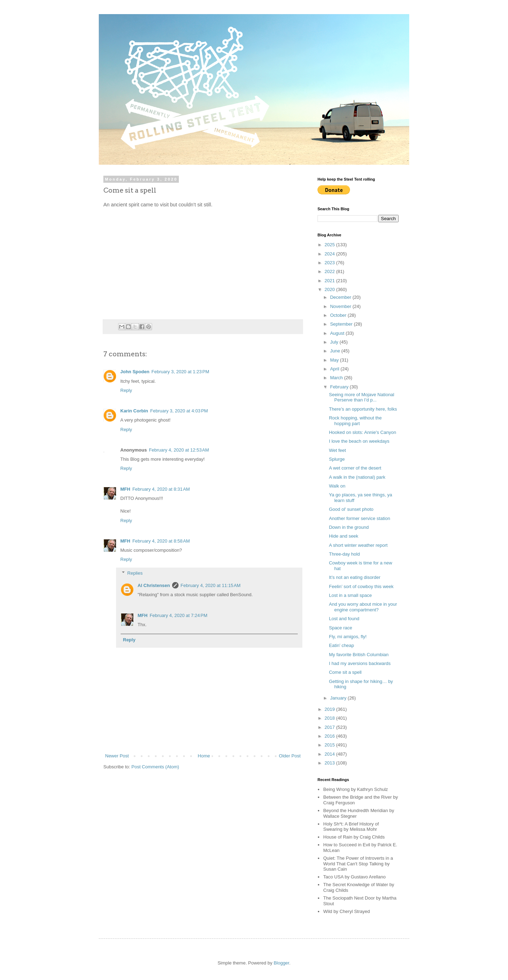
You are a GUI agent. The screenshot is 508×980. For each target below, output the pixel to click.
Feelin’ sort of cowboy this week (361, 586)
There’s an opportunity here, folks (363, 409)
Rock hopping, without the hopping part (355, 421)
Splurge (337, 459)
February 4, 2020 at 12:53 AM (179, 450)
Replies (135, 573)
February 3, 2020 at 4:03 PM (179, 411)
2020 (330, 289)
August (338, 333)
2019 (330, 709)
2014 (330, 754)
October (339, 315)
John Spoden (135, 372)
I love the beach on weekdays (359, 441)
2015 (330, 745)
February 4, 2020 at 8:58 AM (161, 541)
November (341, 306)
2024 (330, 254)
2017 (330, 727)
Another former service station (359, 518)
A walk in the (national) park (357, 477)
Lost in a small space (350, 595)
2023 (330, 263)
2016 (330, 736)
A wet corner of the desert (355, 468)
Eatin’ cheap (341, 645)
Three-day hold (344, 554)
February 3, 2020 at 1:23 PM (180, 372)
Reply (126, 390)
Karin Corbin (134, 411)
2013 (330, 763)
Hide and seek (343, 536)
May (335, 360)
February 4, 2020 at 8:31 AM (161, 489)
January (339, 698)
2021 (330, 281)
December (341, 297)
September (342, 324)
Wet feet (337, 450)
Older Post (290, 756)
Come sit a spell (345, 672)
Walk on (337, 486)
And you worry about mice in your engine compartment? (363, 607)
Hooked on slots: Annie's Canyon (362, 432)
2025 (330, 245)
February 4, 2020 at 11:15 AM (211, 585)
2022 (330, 271)
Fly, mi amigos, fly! (348, 637)
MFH (125, 489)
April (335, 369)
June (336, 351)
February (340, 387)
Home (204, 756)
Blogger (282, 963)
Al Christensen (154, 585)
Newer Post (117, 756)
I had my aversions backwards (360, 663)
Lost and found (344, 619)
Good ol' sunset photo (351, 509)
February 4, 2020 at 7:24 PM (179, 615)
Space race (340, 628)
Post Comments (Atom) (155, 767)
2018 (330, 718)
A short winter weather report (358, 545)
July (335, 342)
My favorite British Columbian (359, 655)
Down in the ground (349, 527)
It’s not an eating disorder (355, 577)
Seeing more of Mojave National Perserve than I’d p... (361, 397)
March (337, 378)
